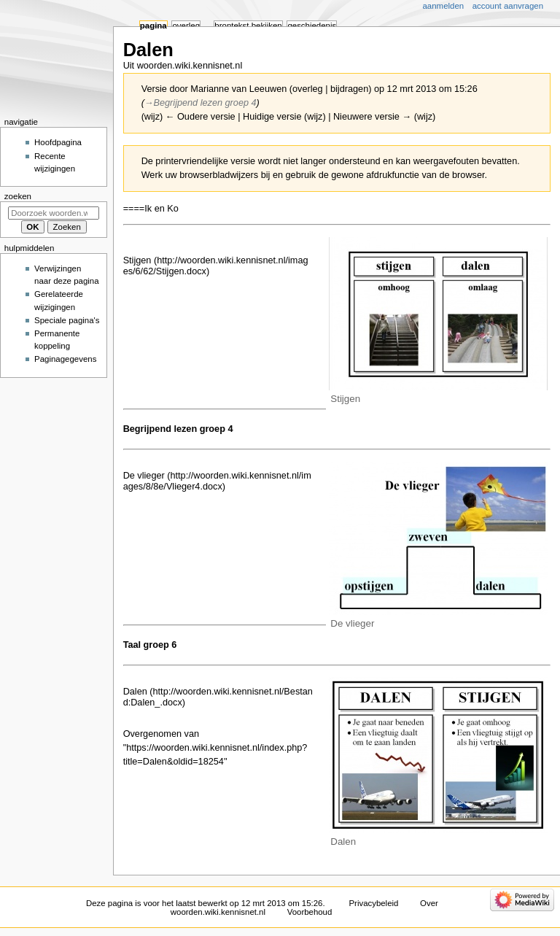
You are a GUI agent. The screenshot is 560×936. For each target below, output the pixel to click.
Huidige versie (272, 117)
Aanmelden (444, 6)
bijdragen (349, 89)
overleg (308, 89)
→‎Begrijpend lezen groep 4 (201, 103)
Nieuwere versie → (372, 117)
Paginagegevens (65, 359)
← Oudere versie (201, 117)
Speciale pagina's (67, 320)
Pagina (153, 26)
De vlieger (144, 476)
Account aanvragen (508, 6)
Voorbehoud (310, 912)
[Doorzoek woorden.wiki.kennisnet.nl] (54, 213)
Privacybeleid (373, 903)
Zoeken (18, 196)
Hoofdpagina (58, 142)
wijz (152, 117)
